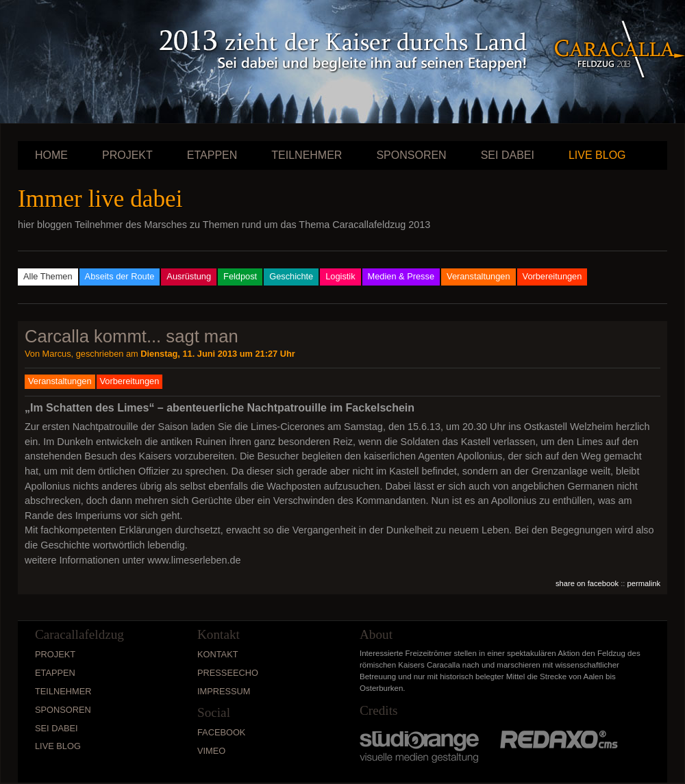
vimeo (211, 751)
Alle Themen (48, 276)
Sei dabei (508, 155)
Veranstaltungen (478, 276)
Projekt (127, 155)
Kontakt (218, 654)
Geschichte (291, 276)
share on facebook (587, 583)
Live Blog (597, 155)
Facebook (221, 732)
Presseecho (228, 673)
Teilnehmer (307, 155)
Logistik (340, 276)
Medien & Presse (401, 276)
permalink (644, 583)
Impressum (224, 691)
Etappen (212, 155)
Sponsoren (411, 155)
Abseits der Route (120, 276)
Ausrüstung (189, 276)
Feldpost (240, 276)
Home (51, 155)
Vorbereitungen (552, 276)
